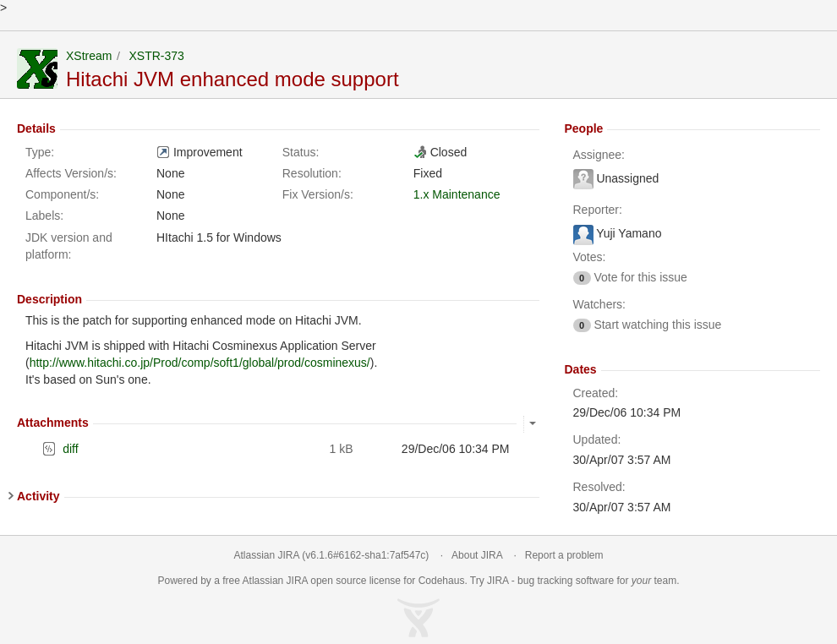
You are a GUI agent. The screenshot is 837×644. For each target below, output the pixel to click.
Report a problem (564, 555)
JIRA (297, 581)
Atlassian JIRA (267, 555)
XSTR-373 (156, 56)
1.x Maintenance (457, 194)
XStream (89, 56)
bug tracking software (566, 581)
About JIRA (477, 555)
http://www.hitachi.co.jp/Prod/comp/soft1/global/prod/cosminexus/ (200, 363)
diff (70, 449)
